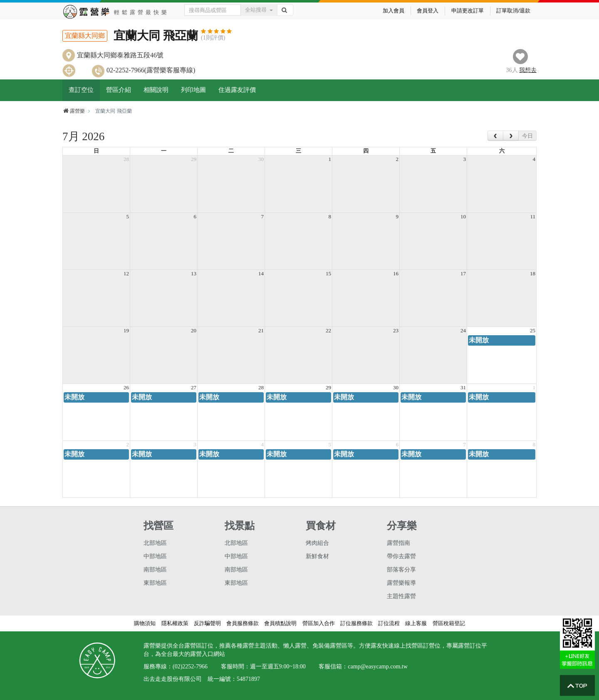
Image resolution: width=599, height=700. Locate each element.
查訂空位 (81, 90)
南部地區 (155, 570)
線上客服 (416, 623)
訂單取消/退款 (513, 11)
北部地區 (155, 543)
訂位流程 (389, 623)
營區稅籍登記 (449, 623)
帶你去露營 (401, 556)
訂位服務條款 (356, 623)
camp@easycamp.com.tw (378, 667)
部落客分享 (401, 570)
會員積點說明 (280, 623)
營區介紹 (119, 90)
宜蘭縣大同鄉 (85, 36)
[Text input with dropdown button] (213, 10)
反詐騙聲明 (207, 623)
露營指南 (399, 543)
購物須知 (145, 623)
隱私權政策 (175, 623)
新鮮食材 (317, 556)
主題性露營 (401, 596)
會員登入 (428, 11)
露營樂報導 (401, 583)
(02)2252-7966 (190, 667)
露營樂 (74, 111)
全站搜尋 (259, 10)
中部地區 (155, 556)
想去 (528, 70)
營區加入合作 (319, 623)
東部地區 (155, 583)
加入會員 (394, 11)
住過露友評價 (237, 90)
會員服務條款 (243, 623)
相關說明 (156, 90)
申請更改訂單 (468, 11)
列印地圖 (193, 90)
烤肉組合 (317, 543)
